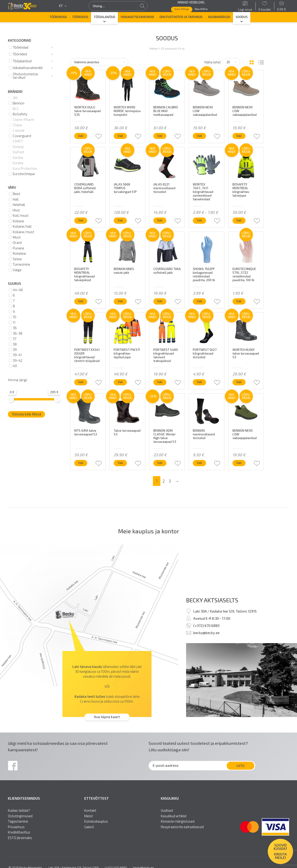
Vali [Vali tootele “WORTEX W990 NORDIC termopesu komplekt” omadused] (120, 136)
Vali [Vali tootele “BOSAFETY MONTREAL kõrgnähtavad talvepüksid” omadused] (81, 301)
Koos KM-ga (182, 9)
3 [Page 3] (170, 481)
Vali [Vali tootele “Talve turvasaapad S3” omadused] (120, 463)
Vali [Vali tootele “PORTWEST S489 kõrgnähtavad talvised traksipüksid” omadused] (160, 382)
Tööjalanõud (105, 17)
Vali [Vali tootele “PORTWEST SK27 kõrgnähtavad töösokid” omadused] (199, 382)
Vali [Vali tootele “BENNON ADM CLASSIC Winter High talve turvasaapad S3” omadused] (160, 463)
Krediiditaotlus (19, 832)
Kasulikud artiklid (174, 816)
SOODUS (242, 17)
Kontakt (90, 810)
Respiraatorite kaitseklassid (182, 827)
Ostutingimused (20, 816)
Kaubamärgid (219, 17)
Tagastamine (18, 821)
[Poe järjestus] (99, 62)
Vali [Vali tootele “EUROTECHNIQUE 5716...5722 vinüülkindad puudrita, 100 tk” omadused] (239, 301)
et (63, 6)
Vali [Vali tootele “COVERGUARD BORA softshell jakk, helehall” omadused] (81, 220)
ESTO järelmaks (20, 838)
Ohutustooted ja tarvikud (181, 17)
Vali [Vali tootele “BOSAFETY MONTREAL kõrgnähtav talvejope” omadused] (239, 220)
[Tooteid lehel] (231, 62)
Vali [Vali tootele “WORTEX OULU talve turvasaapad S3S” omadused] (81, 136)
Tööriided (80, 17)
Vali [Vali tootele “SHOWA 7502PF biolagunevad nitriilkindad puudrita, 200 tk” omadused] (199, 301)
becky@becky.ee (206, 633)
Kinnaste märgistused (178, 821)
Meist (89, 816)
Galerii (89, 827)
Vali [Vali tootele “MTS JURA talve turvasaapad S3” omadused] (81, 463)
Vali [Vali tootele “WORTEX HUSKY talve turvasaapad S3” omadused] (239, 382)
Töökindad (58, 17)
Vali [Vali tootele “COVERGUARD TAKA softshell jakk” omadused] (160, 301)
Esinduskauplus (96, 821)
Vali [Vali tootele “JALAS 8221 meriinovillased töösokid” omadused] (160, 220)
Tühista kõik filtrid (26, 414)
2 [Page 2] (164, 481)
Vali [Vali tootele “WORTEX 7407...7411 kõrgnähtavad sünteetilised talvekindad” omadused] (199, 220)
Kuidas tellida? (19, 810)
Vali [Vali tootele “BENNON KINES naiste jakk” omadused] (120, 301)
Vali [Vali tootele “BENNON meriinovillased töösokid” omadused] (199, 463)
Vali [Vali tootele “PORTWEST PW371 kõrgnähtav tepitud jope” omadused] (120, 382)
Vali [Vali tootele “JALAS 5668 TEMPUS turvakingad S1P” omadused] (120, 220)
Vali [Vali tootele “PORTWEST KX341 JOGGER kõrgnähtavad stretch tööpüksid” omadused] (81, 382)
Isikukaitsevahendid (137, 17)
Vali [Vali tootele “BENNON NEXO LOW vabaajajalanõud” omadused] (199, 136)
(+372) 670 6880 (206, 626)
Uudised (167, 810)
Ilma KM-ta (201, 9)
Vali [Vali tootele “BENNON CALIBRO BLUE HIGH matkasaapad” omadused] (160, 136)
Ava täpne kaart (107, 717)
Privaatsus (16, 827)
